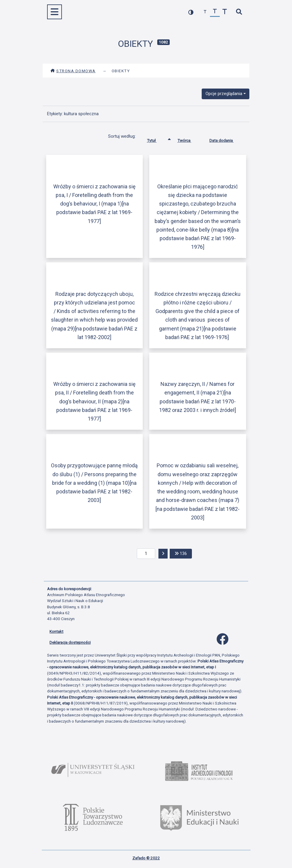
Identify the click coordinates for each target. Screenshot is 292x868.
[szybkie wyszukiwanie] (239, 12)
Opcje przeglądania (224, 94)
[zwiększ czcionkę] (225, 12)
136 (183, 553)
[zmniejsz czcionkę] (205, 12)
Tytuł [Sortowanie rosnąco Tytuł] (156, 139)
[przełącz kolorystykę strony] (191, 12)
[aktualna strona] (146, 554)
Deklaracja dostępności (70, 642)
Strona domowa (73, 71)
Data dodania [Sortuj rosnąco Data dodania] (226, 139)
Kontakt (56, 631)
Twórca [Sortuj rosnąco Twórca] (189, 139)
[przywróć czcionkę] (215, 12)
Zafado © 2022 (146, 858)
